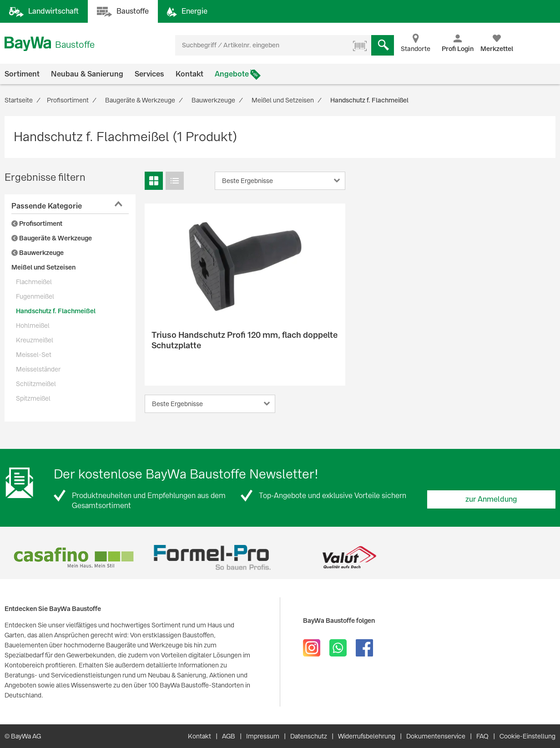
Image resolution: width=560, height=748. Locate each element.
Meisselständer (38, 369)
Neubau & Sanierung (87, 74)
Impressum (263, 736)
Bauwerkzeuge (38, 253)
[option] (73, 557)
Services (149, 74)
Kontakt (189, 74)
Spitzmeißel (33, 398)
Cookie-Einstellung (527, 736)
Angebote (232, 74)
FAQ (482, 736)
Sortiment (22, 74)
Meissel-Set (34, 355)
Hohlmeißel (33, 326)
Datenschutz (309, 736)
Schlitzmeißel (36, 384)
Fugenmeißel (35, 296)
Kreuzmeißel (35, 340)
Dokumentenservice (436, 736)
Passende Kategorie (47, 206)
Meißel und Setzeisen (43, 267)
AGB (229, 736)
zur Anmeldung (491, 499)
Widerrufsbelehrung (367, 736)
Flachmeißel (34, 282)
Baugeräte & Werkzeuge (52, 238)
